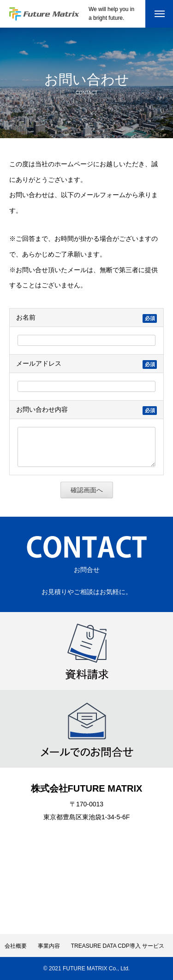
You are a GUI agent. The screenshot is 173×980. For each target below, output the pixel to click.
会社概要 (16, 946)
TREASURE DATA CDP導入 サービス (118, 946)
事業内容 (49, 946)
